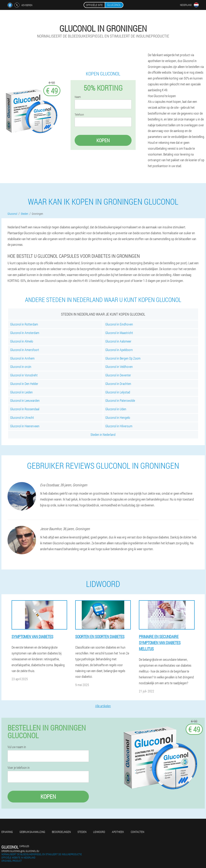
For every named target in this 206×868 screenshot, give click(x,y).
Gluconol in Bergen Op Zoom (123, 358)
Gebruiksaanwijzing (32, 832)
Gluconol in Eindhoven (119, 324)
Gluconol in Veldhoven (119, 367)
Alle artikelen (103, 706)
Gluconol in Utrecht (22, 417)
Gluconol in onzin (21, 367)
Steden (82, 832)
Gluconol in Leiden (21, 392)
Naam (78, 97)
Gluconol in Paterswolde (120, 400)
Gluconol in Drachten (118, 384)
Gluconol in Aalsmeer (118, 341)
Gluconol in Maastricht (119, 333)
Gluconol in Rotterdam (24, 324)
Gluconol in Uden (116, 409)
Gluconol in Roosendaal (25, 409)
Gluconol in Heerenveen (25, 426)
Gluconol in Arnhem (22, 358)
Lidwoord (99, 832)
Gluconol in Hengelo (118, 417)
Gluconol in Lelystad (118, 392)
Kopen (103, 140)
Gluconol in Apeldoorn (119, 350)
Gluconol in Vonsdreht (24, 375)
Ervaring (7, 832)
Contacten (137, 832)
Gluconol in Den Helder (24, 384)
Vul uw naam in (17, 747)
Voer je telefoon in (19, 768)
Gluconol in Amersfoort (25, 350)
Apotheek (118, 832)
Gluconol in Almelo (22, 341)
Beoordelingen (61, 832)
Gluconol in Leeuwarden (25, 400)
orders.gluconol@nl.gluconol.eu (20, 851)
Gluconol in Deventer (118, 375)
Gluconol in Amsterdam (25, 333)
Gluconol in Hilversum (119, 426)
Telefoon (79, 115)
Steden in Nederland (103, 435)
